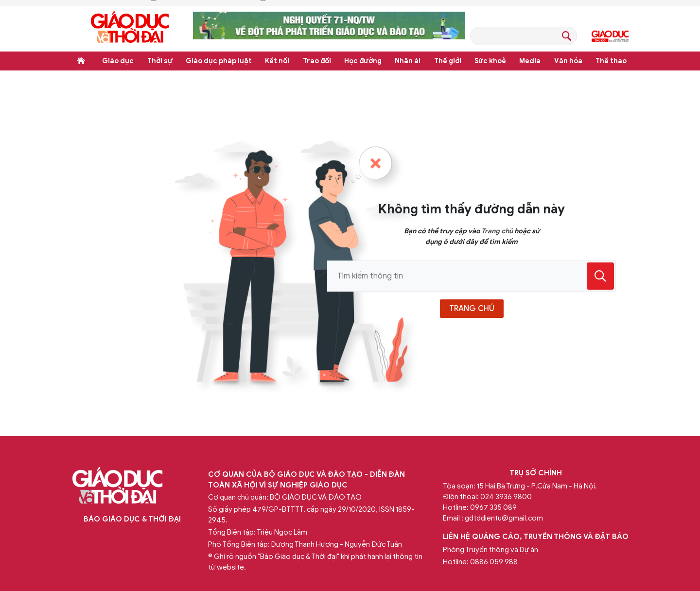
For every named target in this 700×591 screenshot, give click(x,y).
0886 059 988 (494, 562)
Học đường (363, 61)
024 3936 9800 (506, 497)
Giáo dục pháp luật (219, 61)
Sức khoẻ (490, 61)
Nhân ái (408, 61)
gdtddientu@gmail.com (504, 518)
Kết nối (277, 61)
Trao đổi (317, 61)
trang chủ (472, 309)
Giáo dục (118, 61)
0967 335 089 (493, 507)
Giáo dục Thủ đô (610, 36)
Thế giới (448, 61)
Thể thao (611, 61)
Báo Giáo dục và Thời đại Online (130, 28)
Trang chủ (81, 61)
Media (530, 61)
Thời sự (160, 61)
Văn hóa (568, 61)
